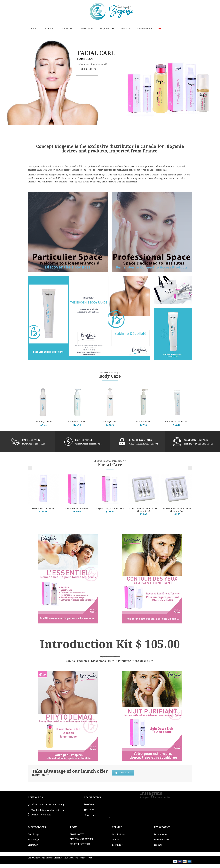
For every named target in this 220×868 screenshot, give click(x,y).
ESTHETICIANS (84, 440)
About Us (126, 29)
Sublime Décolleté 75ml (177, 422)
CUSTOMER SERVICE (196, 440)
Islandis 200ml (143, 422)
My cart (158, 845)
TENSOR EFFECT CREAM (43, 508)
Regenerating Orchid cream (110, 508)
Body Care (67, 29)
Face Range (33, 840)
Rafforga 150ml (110, 422)
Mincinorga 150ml (77, 422)
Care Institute (86, 29)
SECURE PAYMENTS (141, 440)
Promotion (33, 845)
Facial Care (49, 29)
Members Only (144, 29)
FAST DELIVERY (31, 440)
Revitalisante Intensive (77, 508)
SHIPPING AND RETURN (82, 839)
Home (34, 29)
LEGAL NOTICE (77, 834)
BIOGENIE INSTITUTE (80, 844)
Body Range (34, 834)
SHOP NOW (122, 773)
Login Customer (162, 834)
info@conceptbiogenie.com (51, 810)
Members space (162, 840)
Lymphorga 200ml (43, 422)
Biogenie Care (107, 29)
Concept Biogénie (54, 858)
